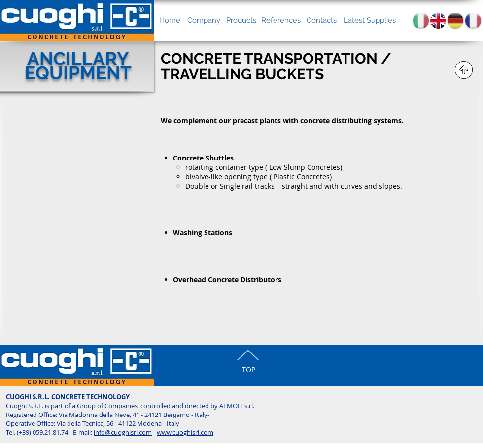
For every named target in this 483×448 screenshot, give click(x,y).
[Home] (170, 20)
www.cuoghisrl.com (185, 432)
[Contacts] (322, 20)
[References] (281, 20)
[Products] (241, 20)
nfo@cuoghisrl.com (123, 432)
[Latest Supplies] (370, 20)
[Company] (204, 20)
